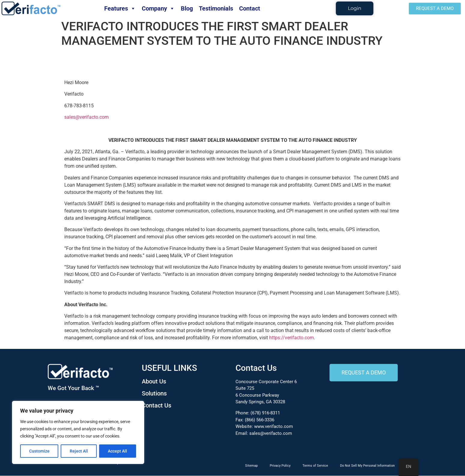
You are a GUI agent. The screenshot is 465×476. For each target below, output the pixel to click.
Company (158, 8)
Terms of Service (315, 466)
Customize (39, 451)
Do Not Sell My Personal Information (367, 466)
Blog (187, 8)
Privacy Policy (280, 466)
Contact (250, 8)
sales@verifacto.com (87, 117)
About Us (154, 381)
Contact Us (157, 405)
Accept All (118, 451)
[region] (78, 432)
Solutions (154, 393)
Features (120, 8)
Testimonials (216, 8)
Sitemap (251, 466)
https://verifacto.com (292, 338)
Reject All (79, 451)
